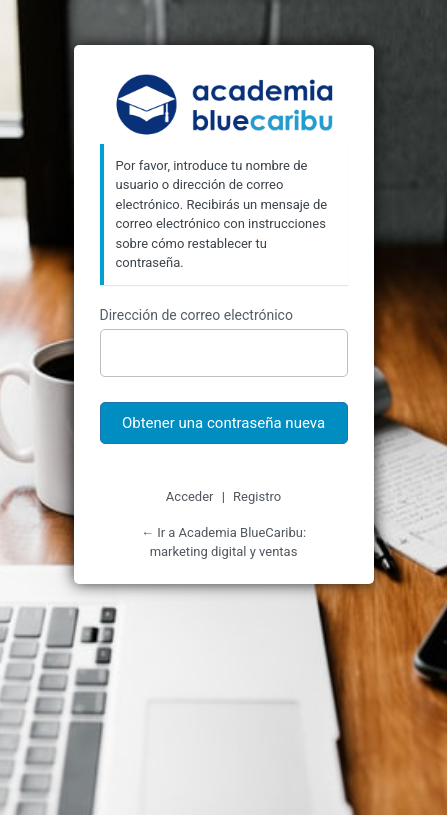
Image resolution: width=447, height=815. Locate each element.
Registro (257, 496)
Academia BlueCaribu (223, 106)
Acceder (190, 496)
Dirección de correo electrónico (196, 315)
